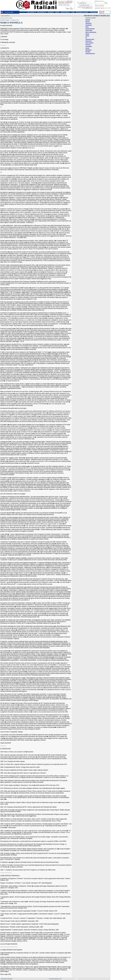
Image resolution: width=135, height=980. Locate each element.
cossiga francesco (90, 53)
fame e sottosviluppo (91, 32)
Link (73, 12)
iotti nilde (88, 52)
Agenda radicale (102, 12)
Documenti (42, 12)
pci (86, 37)
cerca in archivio (5, 16)
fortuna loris (89, 41)
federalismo (88, 50)
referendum (88, 23)
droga (87, 27)
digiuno (87, 36)
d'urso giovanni (89, 43)
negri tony (88, 44)
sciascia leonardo (90, 28)
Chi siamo (32, 12)
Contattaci (93, 12)
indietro (77, 979)
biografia (88, 20)
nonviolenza (89, 25)
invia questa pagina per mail (55, 979)
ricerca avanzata (99, 6)
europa (87, 48)
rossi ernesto (89, 30)
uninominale (89, 46)
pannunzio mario (90, 39)
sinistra (87, 34)
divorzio (87, 21)
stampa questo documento (7, 979)
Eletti (57, 12)
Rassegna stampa (82, 12)
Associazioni (65, 12)
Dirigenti (51, 12)
